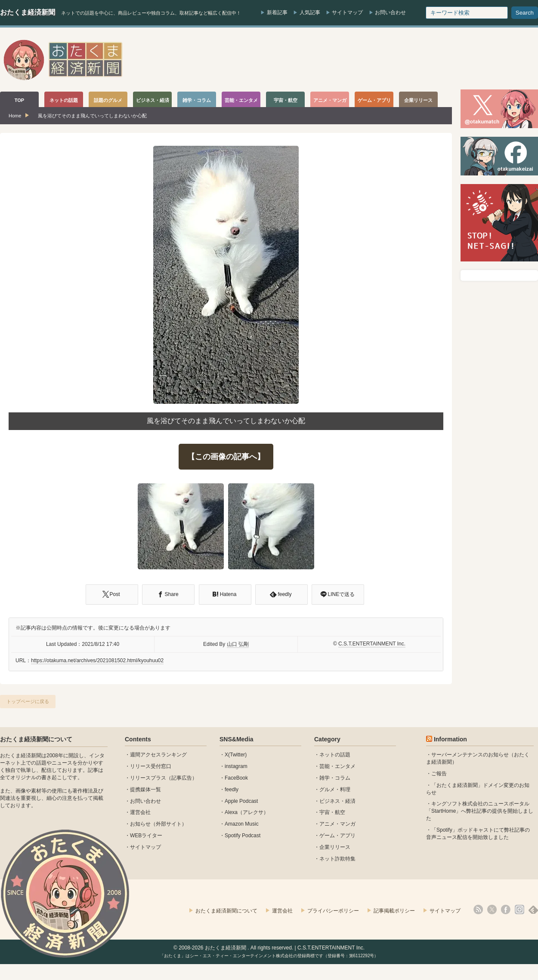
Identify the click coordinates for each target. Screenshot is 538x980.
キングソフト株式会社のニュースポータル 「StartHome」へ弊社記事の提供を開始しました (480, 811)
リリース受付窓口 (151, 766)
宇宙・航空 (332, 812)
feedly (232, 790)
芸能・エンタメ (337, 766)
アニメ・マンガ (337, 824)
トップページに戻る (28, 701)
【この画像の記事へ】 (226, 457)
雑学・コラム (335, 778)
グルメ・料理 (335, 790)
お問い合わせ (390, 12)
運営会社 (140, 812)
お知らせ (140, 824)
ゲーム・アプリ (337, 836)
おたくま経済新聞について (36, 739)
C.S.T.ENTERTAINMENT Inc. (372, 644)
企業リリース (335, 847)
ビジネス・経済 (337, 801)
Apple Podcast (241, 801)
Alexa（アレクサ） (247, 812)
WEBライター (146, 836)
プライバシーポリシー (333, 911)
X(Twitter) (236, 755)
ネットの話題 (335, 755)
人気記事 (310, 12)
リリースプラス (148, 778)
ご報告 (439, 774)
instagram (236, 766)
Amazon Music (242, 824)
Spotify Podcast (243, 836)
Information (450, 739)
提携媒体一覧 (145, 790)
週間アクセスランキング (158, 755)
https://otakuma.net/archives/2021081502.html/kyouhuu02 (97, 661)
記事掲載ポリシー (394, 911)
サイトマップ (347, 12)
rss (478, 909)
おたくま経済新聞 (28, 12)
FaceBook (236, 778)
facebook (506, 909)
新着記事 (277, 12)
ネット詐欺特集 (337, 859)
